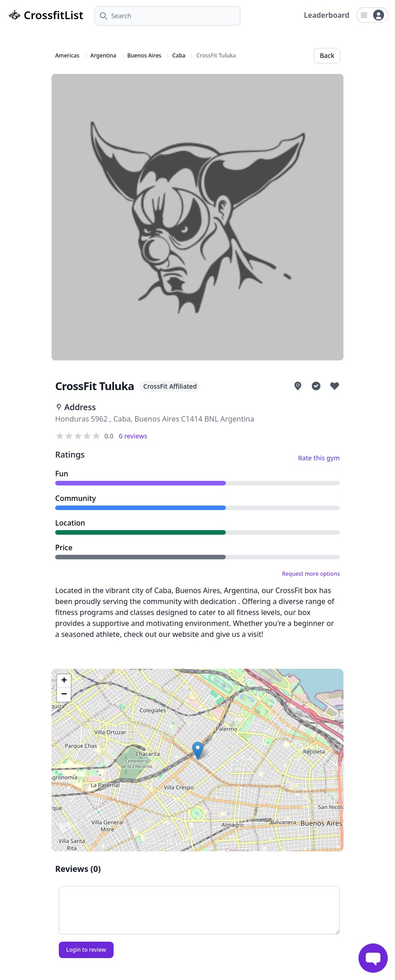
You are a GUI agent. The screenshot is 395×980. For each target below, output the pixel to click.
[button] (198, 751)
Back (327, 55)
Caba (179, 56)
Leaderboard (327, 15)
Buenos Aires (144, 56)
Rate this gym (319, 458)
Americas (67, 56)
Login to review (86, 950)
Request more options (311, 574)
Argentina (103, 56)
